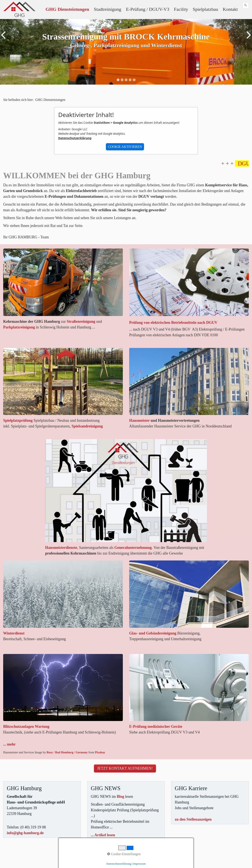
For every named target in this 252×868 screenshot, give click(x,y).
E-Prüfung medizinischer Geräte (156, 727)
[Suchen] (246, 5)
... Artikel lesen (103, 835)
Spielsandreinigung (87, 426)
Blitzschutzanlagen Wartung (26, 727)
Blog (120, 797)
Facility (181, 9)
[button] (125, 768)
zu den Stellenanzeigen (193, 819)
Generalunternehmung (133, 548)
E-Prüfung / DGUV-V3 (148, 9)
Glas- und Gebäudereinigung (153, 633)
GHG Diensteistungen (67, 9)
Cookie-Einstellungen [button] (124, 854)
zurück (4, 55)
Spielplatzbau (205, 9)
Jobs (19, 857)
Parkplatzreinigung (19, 327)
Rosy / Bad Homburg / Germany (67, 752)
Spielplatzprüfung (18, 420)
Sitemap (8, 857)
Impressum (139, 864)
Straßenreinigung (81, 321)
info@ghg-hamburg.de (25, 833)
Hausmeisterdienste (61, 548)
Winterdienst (14, 633)
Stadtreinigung (108, 9)
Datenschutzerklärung (75, 138)
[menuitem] (68, 9)
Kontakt (230, 9)
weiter (248, 55)
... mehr (9, 744)
